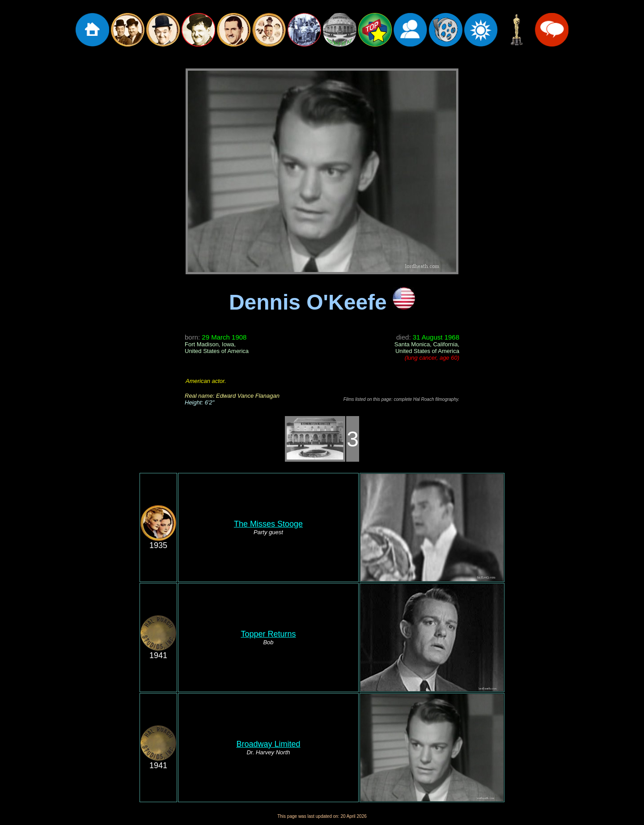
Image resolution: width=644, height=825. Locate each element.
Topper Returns (268, 634)
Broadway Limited (268, 744)
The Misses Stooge (268, 524)
